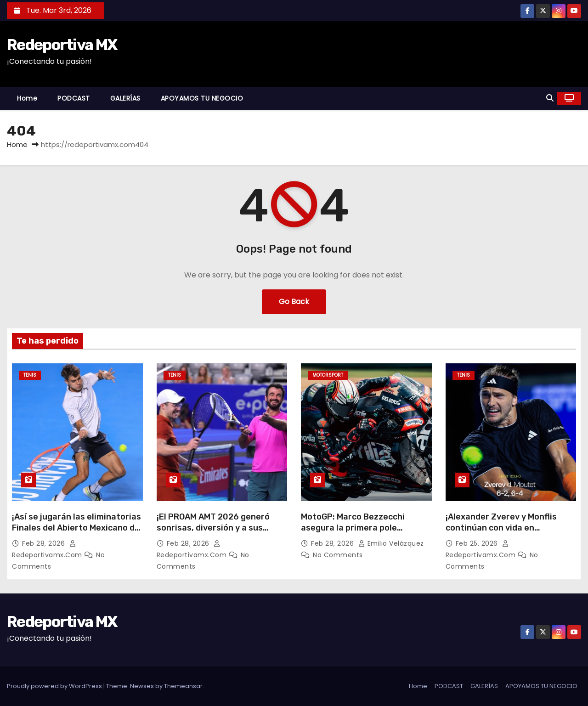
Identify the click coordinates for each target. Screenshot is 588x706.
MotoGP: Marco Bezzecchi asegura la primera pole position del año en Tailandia (359, 528)
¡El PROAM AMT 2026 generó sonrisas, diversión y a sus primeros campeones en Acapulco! (213, 533)
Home (27, 98)
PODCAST (74, 98)
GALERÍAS (125, 98)
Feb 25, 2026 (478, 543)
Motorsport (328, 375)
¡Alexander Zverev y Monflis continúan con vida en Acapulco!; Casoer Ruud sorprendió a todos (501, 533)
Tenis (30, 375)
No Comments (338, 555)
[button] (550, 98)
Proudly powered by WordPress (55, 686)
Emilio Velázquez (391, 543)
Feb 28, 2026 (45, 543)
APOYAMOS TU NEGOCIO (202, 98)
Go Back (294, 302)
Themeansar (183, 686)
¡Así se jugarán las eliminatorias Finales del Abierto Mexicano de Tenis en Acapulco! (76, 528)
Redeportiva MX (62, 45)
